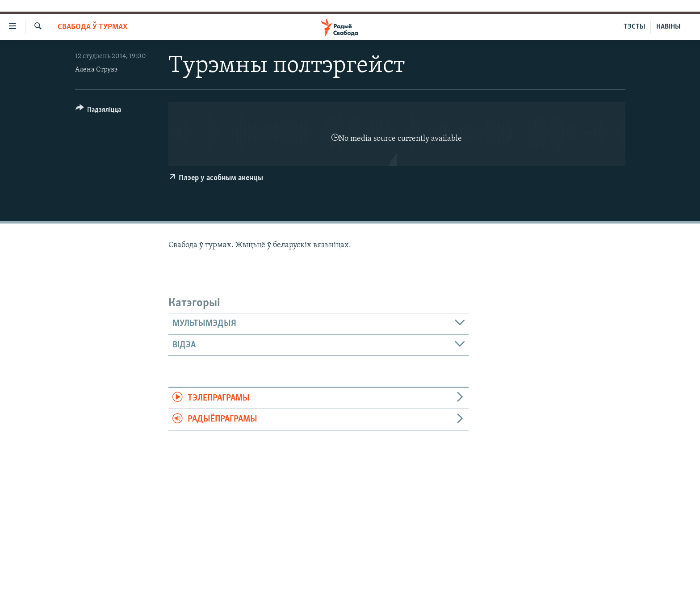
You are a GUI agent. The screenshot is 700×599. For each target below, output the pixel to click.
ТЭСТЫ (634, 27)
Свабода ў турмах (92, 27)
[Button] (99, 111)
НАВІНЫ (668, 27)
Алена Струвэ (96, 70)
